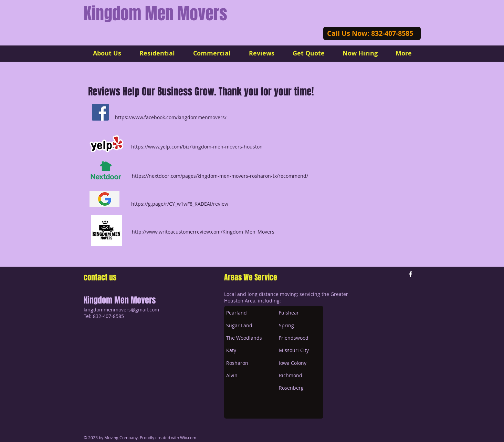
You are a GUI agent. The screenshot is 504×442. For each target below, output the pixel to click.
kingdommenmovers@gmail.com (121, 310)
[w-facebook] (410, 274)
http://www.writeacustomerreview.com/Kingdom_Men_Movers (203, 232)
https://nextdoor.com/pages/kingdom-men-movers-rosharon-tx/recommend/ (220, 176)
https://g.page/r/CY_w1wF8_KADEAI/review (180, 204)
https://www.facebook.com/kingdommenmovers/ (171, 117)
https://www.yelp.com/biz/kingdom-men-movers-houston (197, 147)
